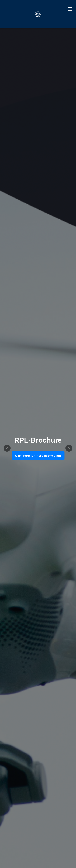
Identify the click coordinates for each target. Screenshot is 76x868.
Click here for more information (38, 456)
